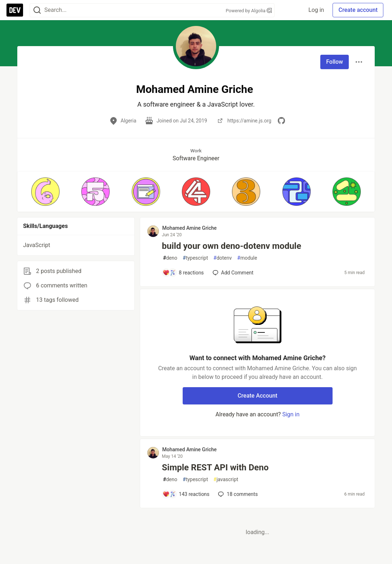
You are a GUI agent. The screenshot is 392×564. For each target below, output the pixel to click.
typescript (195, 258)
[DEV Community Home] (15, 10)
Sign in (291, 414)
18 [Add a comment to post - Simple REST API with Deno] (237, 494)
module (247, 258)
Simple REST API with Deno (215, 467)
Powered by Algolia (249, 11)
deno (170, 258)
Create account (358, 10)
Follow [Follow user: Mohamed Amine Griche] (335, 62)
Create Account (257, 396)
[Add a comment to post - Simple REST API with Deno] (186, 494)
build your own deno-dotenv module (231, 246)
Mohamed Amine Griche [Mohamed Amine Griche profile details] (189, 228)
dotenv (222, 258)
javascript (226, 480)
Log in (316, 10)
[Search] (37, 10)
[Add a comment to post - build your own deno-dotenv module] (183, 273)
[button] (45, 192)
